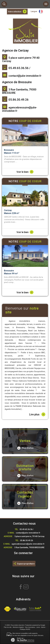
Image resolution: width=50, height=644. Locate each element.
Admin (43, 627)
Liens (38, 627)
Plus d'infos (25, 448)
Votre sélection (15, 12)
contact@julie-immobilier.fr (25, 76)
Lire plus (37, 414)
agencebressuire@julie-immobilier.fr (28, 544)
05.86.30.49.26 (27, 540)
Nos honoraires (30, 627)
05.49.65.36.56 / (27, 529)
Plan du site (8, 627)
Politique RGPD (25, 629)
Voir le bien (25, 172)
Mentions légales (18, 627)
